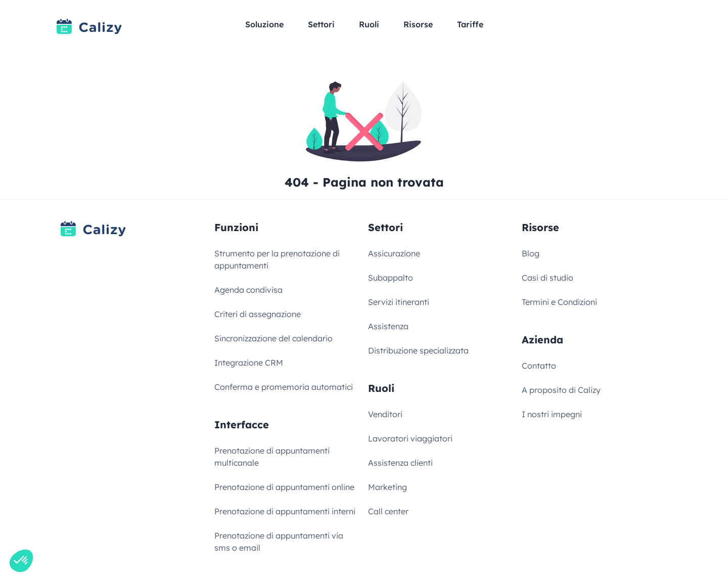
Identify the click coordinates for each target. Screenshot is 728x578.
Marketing (388, 487)
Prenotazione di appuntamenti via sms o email (279, 542)
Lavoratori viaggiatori (410, 438)
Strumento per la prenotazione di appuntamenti (277, 259)
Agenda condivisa (248, 290)
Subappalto (391, 278)
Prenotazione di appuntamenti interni (285, 511)
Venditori (385, 414)
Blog (531, 253)
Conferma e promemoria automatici (284, 387)
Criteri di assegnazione (258, 314)
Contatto (539, 366)
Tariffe (470, 24)
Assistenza (388, 326)
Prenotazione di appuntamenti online (284, 487)
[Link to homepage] (89, 27)
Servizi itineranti (399, 302)
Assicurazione (394, 253)
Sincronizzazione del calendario (274, 338)
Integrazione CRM (249, 363)
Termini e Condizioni (559, 302)
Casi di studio (548, 278)
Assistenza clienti (400, 463)
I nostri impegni (552, 414)
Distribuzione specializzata (418, 350)
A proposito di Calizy (561, 390)
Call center (388, 511)
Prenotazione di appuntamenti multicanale (272, 457)
